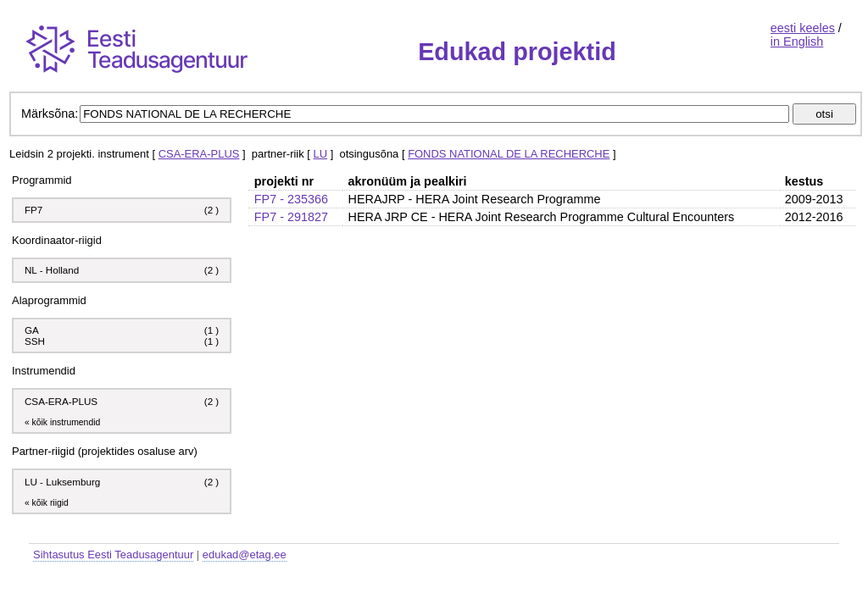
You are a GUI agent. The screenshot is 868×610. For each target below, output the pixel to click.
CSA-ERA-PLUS (199, 154)
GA (32, 330)
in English (797, 42)
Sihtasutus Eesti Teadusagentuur (113, 555)
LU (321, 154)
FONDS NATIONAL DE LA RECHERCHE (509, 154)
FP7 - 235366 (291, 199)
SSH (35, 341)
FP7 (33, 210)
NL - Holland (52, 270)
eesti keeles (803, 28)
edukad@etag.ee (245, 555)
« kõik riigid (47, 503)
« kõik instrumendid (62, 422)
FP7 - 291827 (291, 217)
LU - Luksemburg (62, 482)
